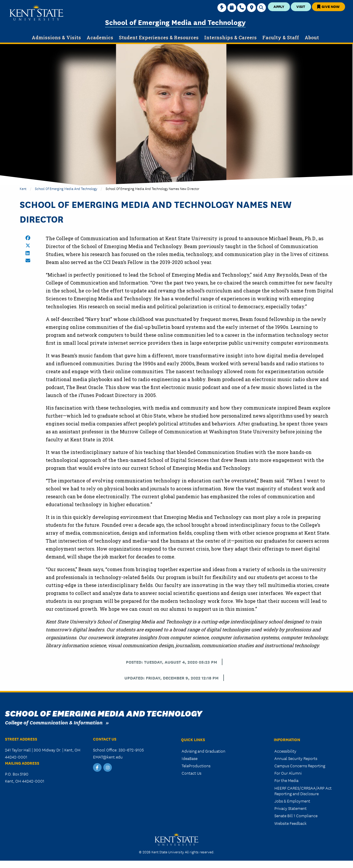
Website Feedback (290, 823)
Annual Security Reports (296, 758)
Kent (23, 188)
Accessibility (285, 751)
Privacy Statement (290, 808)
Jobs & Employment (292, 801)
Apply (279, 6)
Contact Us (191, 773)
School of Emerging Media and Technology (175, 22)
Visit (301, 6)
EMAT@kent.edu (108, 757)
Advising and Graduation (203, 751)
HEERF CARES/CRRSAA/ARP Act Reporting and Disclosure (303, 791)
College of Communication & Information (54, 722)
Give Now (328, 6)
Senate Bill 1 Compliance (296, 815)
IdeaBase (190, 758)
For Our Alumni (288, 773)
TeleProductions (196, 766)
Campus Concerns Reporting (300, 766)
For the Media (286, 780)
